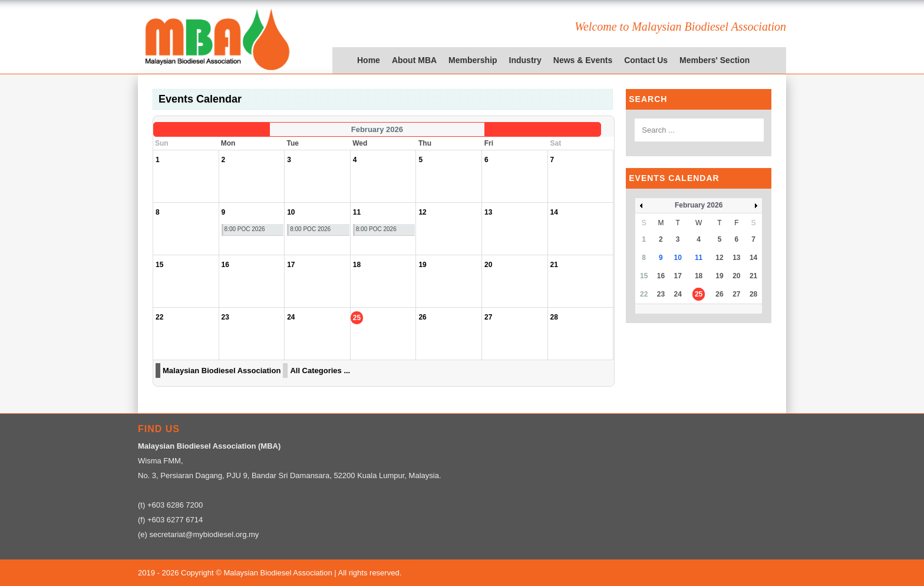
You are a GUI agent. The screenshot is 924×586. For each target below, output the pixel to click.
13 (736, 258)
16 (661, 276)
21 (753, 276)
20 (736, 276)
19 (719, 276)
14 (753, 258)
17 (678, 276)
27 (736, 294)
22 (644, 294)
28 (753, 294)
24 (678, 294)
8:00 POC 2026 (245, 229)
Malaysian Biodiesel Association (222, 371)
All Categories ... (320, 371)
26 (719, 294)
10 (678, 258)
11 (699, 258)
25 (699, 294)
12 (719, 258)
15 (644, 276)
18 (699, 276)
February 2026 (699, 205)
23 (661, 294)
